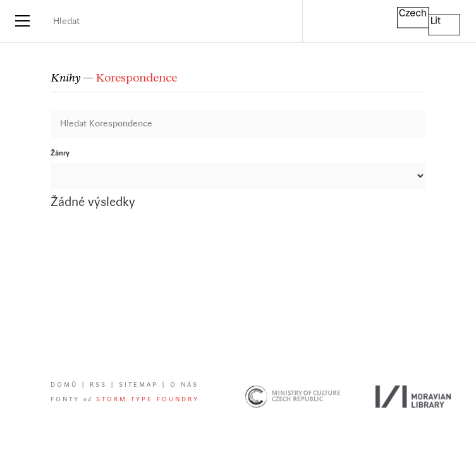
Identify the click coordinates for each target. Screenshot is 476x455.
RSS (98, 385)
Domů (64, 385)
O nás (184, 385)
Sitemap (138, 385)
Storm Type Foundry (148, 400)
